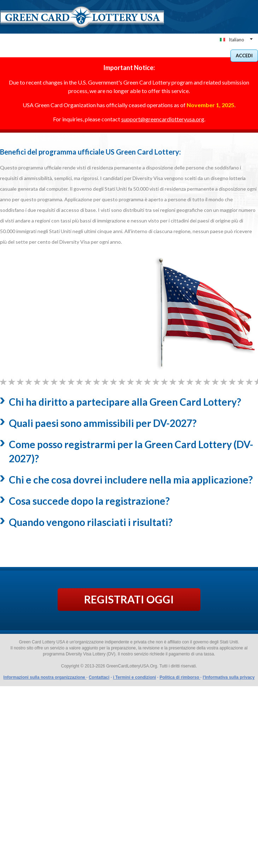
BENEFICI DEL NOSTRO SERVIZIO (101, 54)
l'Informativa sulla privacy (228, 677)
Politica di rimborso (180, 677)
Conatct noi (198, 54)
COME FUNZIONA (159, 54)
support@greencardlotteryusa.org (163, 119)
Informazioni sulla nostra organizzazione (45, 677)
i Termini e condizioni (135, 677)
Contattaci (99, 677)
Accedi (244, 56)
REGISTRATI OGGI (129, 599)
